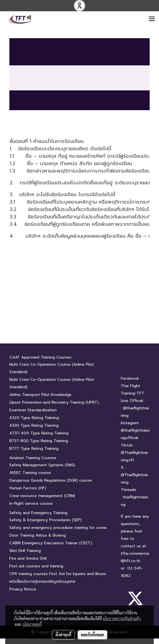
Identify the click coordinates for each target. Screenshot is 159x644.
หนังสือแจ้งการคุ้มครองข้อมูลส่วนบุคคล (42, 581)
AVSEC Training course (30, 473)
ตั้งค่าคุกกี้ (63, 635)
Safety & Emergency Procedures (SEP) (46, 520)
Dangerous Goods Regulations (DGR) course (51, 480)
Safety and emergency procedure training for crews (58, 528)
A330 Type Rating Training (34, 425)
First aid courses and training (36, 566)
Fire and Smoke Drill (28, 558)
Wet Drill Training (25, 551)
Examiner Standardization (33, 410)
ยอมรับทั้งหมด (92, 635)
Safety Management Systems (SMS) (42, 465)
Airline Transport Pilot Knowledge (40, 395)
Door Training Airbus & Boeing (38, 535)
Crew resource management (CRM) (42, 496)
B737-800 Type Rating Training (39, 441)
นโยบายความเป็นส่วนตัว (122, 618)
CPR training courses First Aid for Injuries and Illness (58, 574)
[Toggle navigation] (152, 19)
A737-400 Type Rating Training (39, 433)
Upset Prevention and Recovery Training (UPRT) (54, 402)
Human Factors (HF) (28, 488)
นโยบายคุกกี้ (32, 624)
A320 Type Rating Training (34, 418)
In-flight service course (31, 503)
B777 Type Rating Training (34, 449)
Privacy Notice (23, 589)
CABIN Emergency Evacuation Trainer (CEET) (51, 543)
